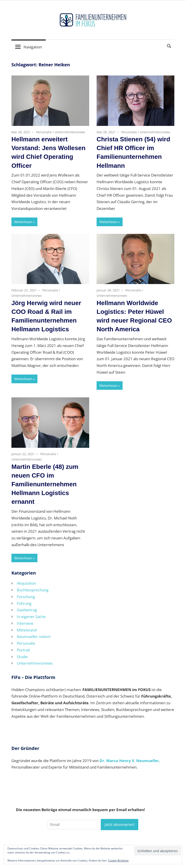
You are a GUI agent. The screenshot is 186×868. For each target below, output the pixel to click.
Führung (24, 603)
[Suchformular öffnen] (169, 46)
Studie (22, 657)
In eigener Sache (31, 617)
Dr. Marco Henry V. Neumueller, (130, 761)
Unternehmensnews (70, 132)
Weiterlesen (23, 222)
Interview (25, 623)
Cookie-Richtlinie (118, 860)
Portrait (23, 650)
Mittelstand (27, 630)
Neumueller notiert (34, 636)
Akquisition (26, 583)
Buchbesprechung (33, 590)
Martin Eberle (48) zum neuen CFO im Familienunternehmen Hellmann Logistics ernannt (45, 484)
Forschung (26, 597)
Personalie (44, 132)
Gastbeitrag (27, 610)
